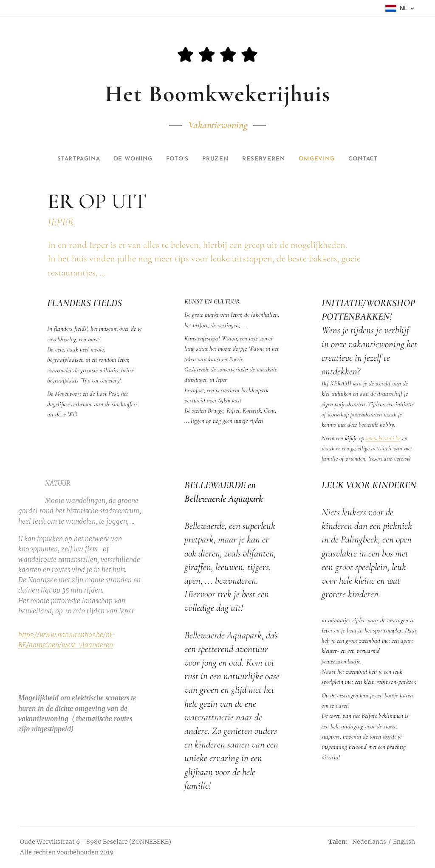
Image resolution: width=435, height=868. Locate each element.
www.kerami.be (383, 438)
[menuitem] (50, 159)
